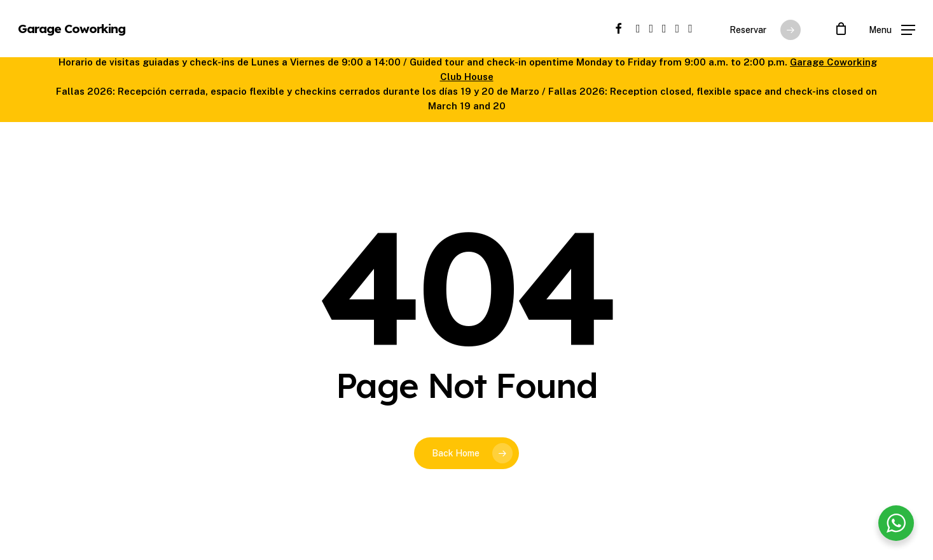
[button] (892, 29)
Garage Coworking (72, 29)
